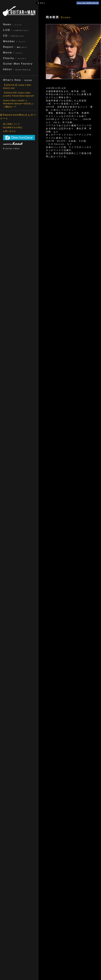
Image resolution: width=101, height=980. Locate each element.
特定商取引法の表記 (13, 128)
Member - (14, 41)
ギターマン (19, 11)
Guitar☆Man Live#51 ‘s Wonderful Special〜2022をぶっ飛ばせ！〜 (18, 104)
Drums (66, 17)
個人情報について (12, 124)
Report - (15, 47)
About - (17, 69)
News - (12, 24)
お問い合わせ (10, 131)
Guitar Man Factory (18, 64)
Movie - (13, 52)
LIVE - (16, 30)
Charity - (15, 58)
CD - (14, 36)
